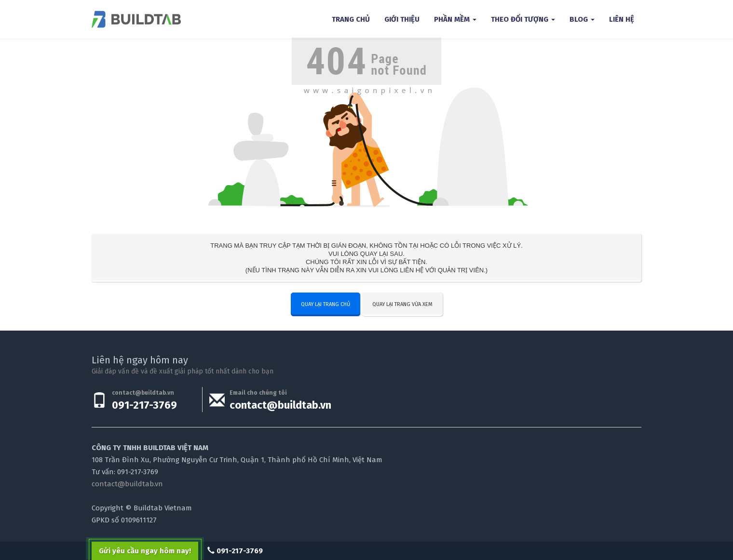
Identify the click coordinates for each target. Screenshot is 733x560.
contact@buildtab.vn (280, 405)
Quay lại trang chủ (326, 304)
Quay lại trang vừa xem (402, 304)
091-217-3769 (144, 405)
